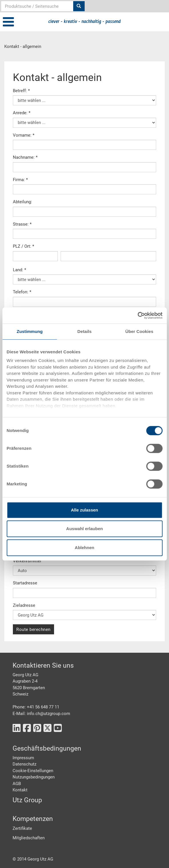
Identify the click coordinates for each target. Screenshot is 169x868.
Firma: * (20, 180)
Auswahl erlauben (84, 529)
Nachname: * (25, 157)
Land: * (19, 270)
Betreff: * (21, 91)
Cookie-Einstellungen (33, 771)
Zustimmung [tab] (30, 331)
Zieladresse (24, 605)
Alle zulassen (84, 510)
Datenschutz (24, 764)
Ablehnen (84, 548)
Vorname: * (24, 135)
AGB (17, 784)
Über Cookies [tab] (139, 331)
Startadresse (25, 583)
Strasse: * (22, 224)
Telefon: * (22, 292)
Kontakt (20, 790)
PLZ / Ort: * (23, 246)
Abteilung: (22, 202)
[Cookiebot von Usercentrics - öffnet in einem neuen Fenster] (137, 315)
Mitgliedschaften (29, 838)
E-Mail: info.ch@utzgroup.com (41, 714)
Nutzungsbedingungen (34, 777)
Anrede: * (22, 113)
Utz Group (27, 800)
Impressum (23, 758)
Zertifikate (22, 828)
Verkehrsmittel (27, 561)
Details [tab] (85, 331)
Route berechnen (33, 629)
